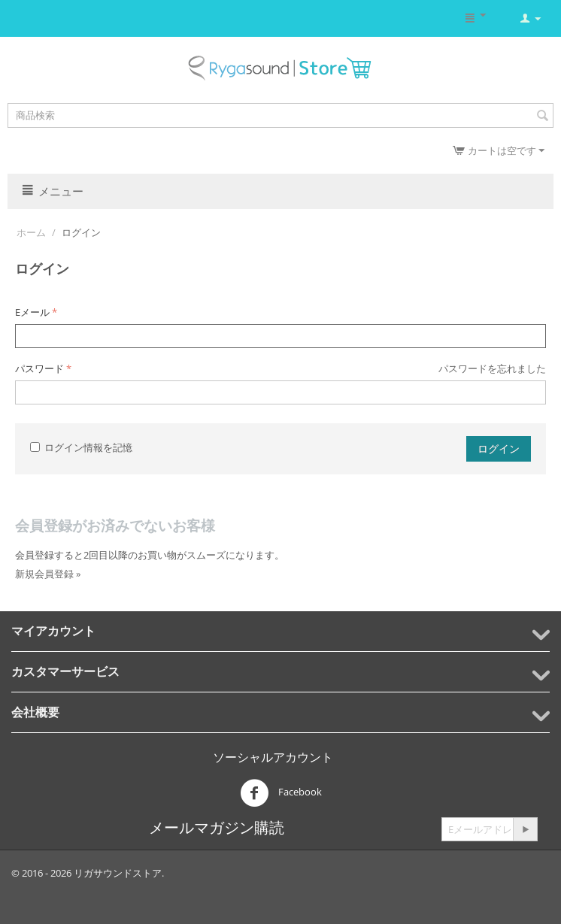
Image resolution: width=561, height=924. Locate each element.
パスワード (39, 368)
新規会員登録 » (48, 574)
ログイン (499, 448)
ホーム (31, 232)
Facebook (281, 793)
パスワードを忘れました (492, 368)
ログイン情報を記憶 (81, 447)
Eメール (32, 312)
